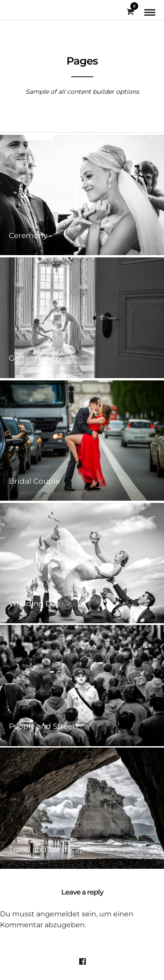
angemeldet (58, 914)
